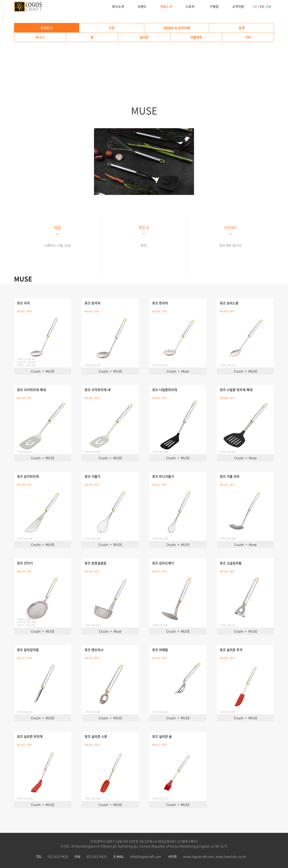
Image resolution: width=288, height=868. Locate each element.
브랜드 (142, 6)
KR (255, 6)
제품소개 (166, 6)
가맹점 (214, 6)
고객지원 (238, 6)
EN (262, 6)
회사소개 (118, 6)
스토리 (190, 6)
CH (269, 6)
